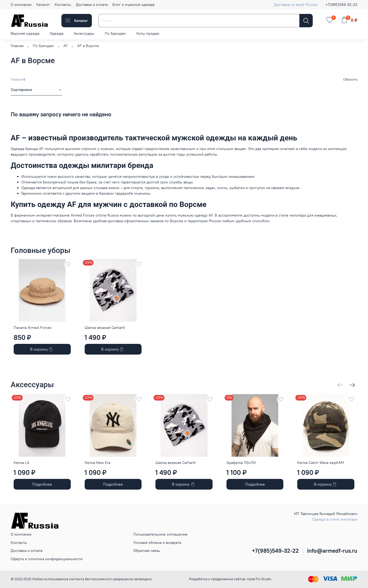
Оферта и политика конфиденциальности (47, 559)
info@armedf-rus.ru (332, 551)
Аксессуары (84, 33)
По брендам (115, 33)
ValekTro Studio (259, 579)
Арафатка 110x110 (241, 463)
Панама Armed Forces (33, 327)
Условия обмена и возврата (157, 543)
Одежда (56, 33)
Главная (17, 46)
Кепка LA (21, 463)
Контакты (63, 5)
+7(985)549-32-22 (341, 5)
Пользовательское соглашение (160, 534)
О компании (21, 5)
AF (66, 46)
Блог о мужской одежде (134, 5)
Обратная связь (147, 551)
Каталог (43, 5)
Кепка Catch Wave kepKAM (320, 463)
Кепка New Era (97, 463)
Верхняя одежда (25, 33)
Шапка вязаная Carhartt (105, 327)
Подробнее (42, 484)
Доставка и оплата (92, 5)
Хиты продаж (148, 33)
